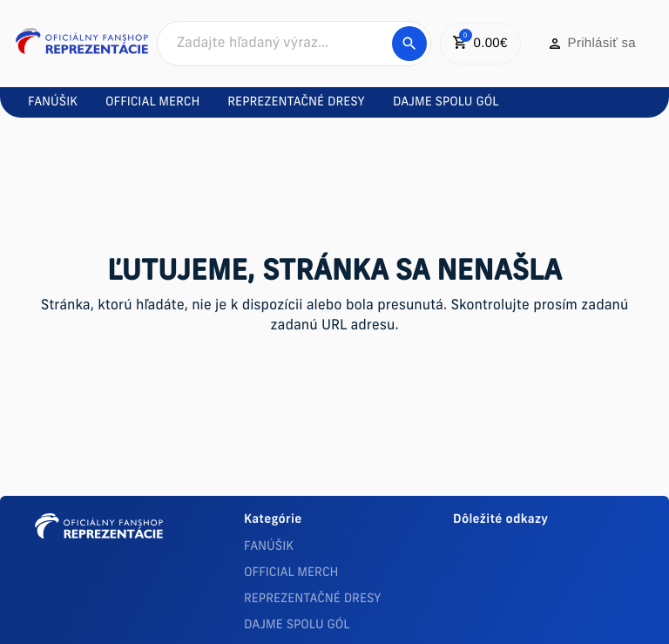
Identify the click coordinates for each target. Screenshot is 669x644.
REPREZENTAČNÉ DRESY (313, 599)
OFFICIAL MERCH (291, 573)
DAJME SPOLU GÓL (297, 625)
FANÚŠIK (269, 547)
